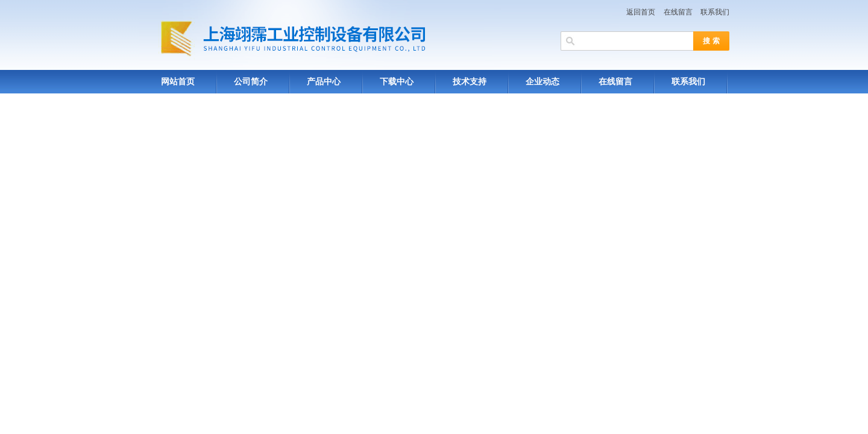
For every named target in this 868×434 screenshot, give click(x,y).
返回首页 (641, 12)
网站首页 (178, 82)
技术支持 (470, 82)
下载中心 (397, 82)
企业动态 (542, 82)
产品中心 (324, 82)
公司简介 (251, 82)
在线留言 (678, 12)
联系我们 (715, 12)
